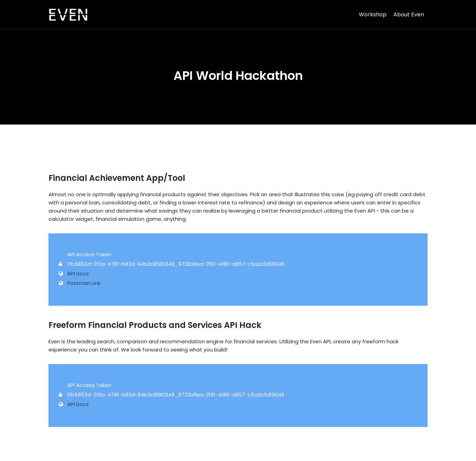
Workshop (373, 15)
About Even (409, 15)
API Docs (78, 273)
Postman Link (84, 283)
